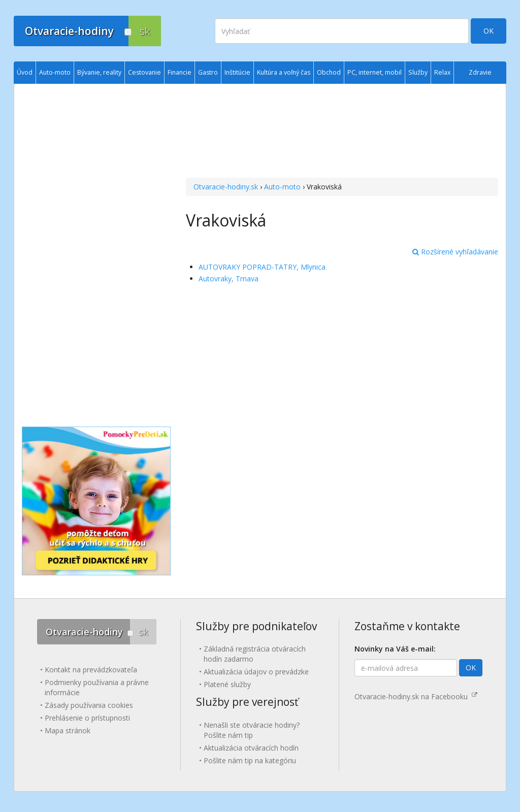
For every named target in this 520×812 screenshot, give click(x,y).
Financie (180, 72)
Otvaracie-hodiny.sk (226, 187)
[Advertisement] (342, 132)
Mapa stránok (68, 730)
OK (489, 31)
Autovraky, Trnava (229, 279)
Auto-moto (282, 187)
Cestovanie (144, 72)
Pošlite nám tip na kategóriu (250, 760)
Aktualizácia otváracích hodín (251, 748)
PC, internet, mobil (375, 72)
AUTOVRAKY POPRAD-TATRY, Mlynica (262, 267)
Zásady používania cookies (89, 705)
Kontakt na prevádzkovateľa (91, 670)
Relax (442, 72)
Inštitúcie (237, 72)
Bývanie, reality (99, 72)
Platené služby (227, 684)
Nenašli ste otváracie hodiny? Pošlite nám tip (252, 730)
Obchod (329, 72)
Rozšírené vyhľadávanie (455, 252)
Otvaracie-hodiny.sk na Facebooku (416, 696)
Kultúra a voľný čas (284, 72)
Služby (418, 72)
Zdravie (480, 72)
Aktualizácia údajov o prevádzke (256, 672)
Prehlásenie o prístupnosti (87, 718)
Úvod (25, 72)
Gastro (208, 72)
